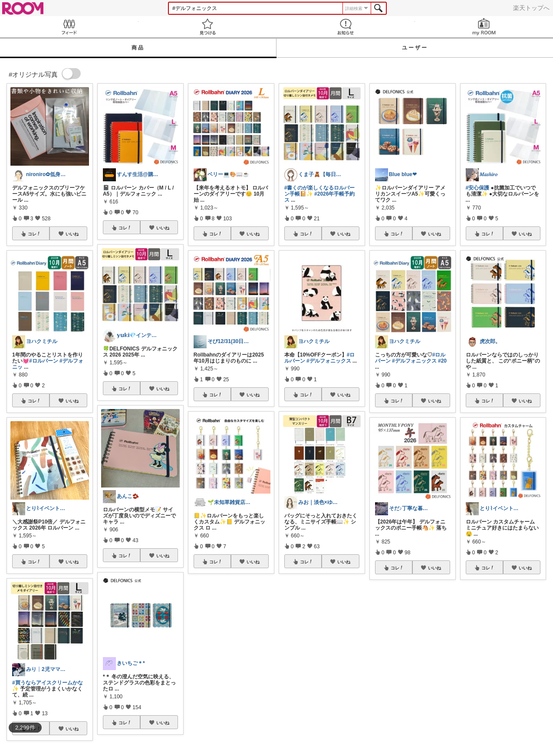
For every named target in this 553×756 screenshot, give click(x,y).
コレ (34, 234)
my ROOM (484, 27)
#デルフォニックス (329, 361)
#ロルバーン (44, 361)
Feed (69, 27)
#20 (442, 361)
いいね (72, 234)
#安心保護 (478, 188)
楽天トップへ (531, 8)
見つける (208, 27)
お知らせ (346, 27)
